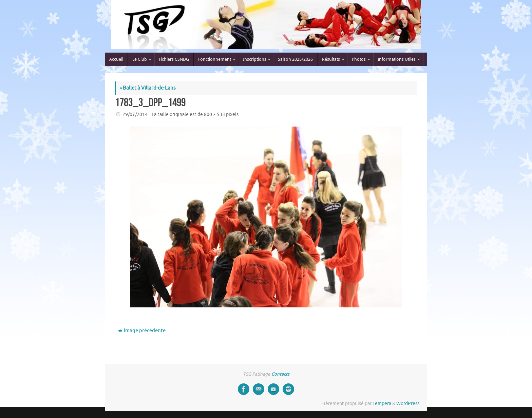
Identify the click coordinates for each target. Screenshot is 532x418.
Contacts (280, 374)
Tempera (382, 404)
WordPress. (408, 404)
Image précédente (142, 331)
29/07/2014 (135, 115)
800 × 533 (214, 115)
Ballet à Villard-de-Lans (148, 88)
